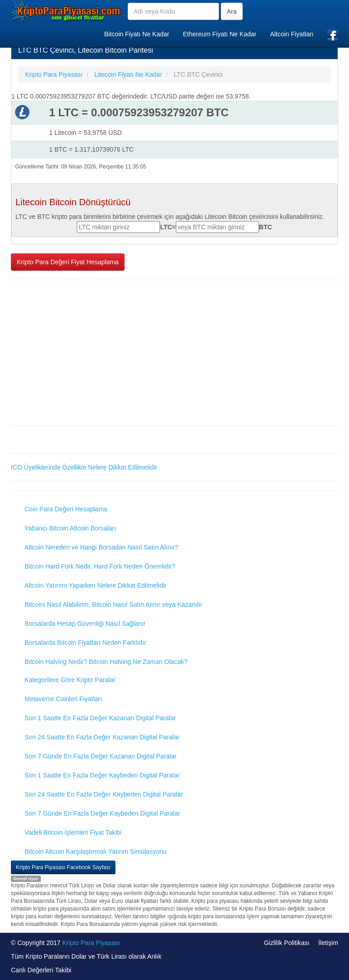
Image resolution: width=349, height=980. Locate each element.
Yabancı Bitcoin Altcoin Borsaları (70, 528)
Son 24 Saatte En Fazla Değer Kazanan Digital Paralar (102, 737)
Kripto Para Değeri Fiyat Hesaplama (68, 262)
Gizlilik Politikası (287, 943)
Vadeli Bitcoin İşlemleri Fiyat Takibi (73, 832)
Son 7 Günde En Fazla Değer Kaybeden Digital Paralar (102, 813)
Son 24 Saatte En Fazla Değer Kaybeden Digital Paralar (104, 794)
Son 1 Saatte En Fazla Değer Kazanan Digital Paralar (100, 718)
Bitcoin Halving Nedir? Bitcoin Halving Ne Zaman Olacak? (106, 662)
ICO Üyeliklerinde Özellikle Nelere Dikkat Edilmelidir (84, 467)
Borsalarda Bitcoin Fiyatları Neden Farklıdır (85, 643)
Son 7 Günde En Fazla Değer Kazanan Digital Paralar (101, 756)
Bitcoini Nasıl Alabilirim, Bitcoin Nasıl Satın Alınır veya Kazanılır (113, 604)
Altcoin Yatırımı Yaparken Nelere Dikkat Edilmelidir (96, 585)
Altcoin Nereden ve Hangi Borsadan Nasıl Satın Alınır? (102, 547)
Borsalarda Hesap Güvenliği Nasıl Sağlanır (85, 624)
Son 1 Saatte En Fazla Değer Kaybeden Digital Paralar (102, 775)
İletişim (328, 943)
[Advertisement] (174, 353)
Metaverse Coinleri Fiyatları (63, 699)
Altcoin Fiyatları (292, 34)
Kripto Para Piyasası (91, 943)
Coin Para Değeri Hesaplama (66, 509)
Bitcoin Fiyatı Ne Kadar (137, 34)
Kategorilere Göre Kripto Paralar (70, 680)
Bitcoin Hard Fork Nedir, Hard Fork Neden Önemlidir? (100, 566)
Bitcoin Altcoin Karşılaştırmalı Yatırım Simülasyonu (95, 851)
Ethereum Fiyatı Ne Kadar (219, 34)
